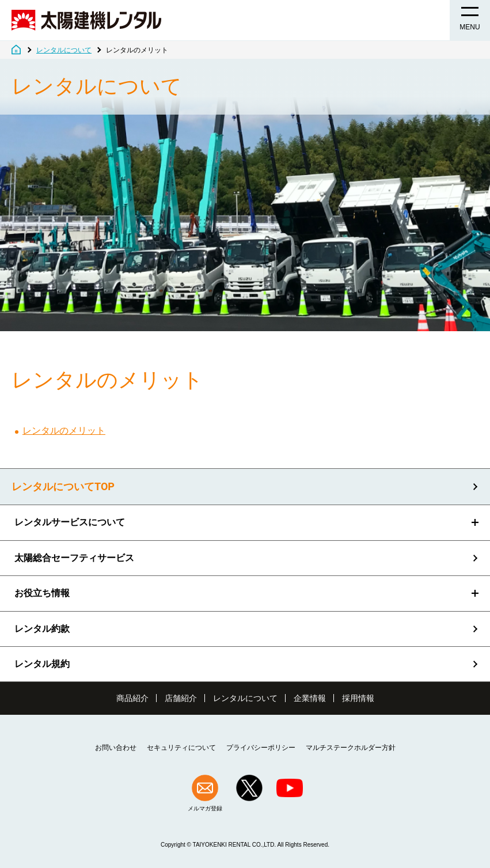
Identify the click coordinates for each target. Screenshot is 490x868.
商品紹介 (132, 698)
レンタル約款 (42, 629)
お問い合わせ (116, 748)
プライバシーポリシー (261, 748)
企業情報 (310, 698)
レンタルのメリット (64, 431)
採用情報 (358, 698)
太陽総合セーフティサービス (74, 558)
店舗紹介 (181, 698)
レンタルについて (245, 698)
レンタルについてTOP (63, 487)
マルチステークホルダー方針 (351, 748)
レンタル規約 (42, 664)
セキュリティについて (181, 748)
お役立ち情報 (42, 593)
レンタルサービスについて (70, 522)
